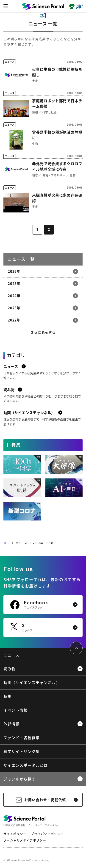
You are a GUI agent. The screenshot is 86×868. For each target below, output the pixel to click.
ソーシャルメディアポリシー (25, 840)
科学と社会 (49, 112)
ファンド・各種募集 (22, 738)
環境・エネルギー (54, 175)
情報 (35, 112)
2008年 (38, 543)
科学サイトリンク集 (22, 751)
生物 (35, 144)
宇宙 (35, 81)
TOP (7, 543)
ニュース (21, 543)
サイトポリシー (15, 834)
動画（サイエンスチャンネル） (32, 682)
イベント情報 (16, 710)
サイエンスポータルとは (26, 765)
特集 (7, 696)
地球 (35, 175)
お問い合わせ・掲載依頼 (45, 800)
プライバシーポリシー (47, 834)
